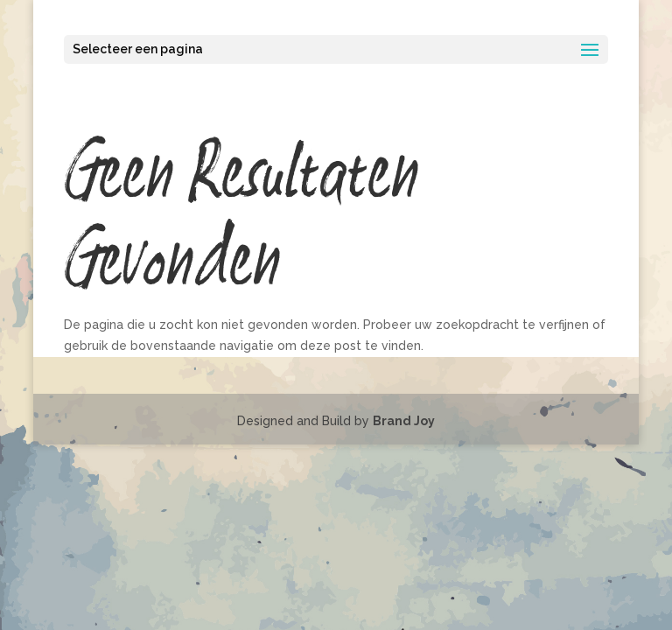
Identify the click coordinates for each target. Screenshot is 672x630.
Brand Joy (404, 421)
